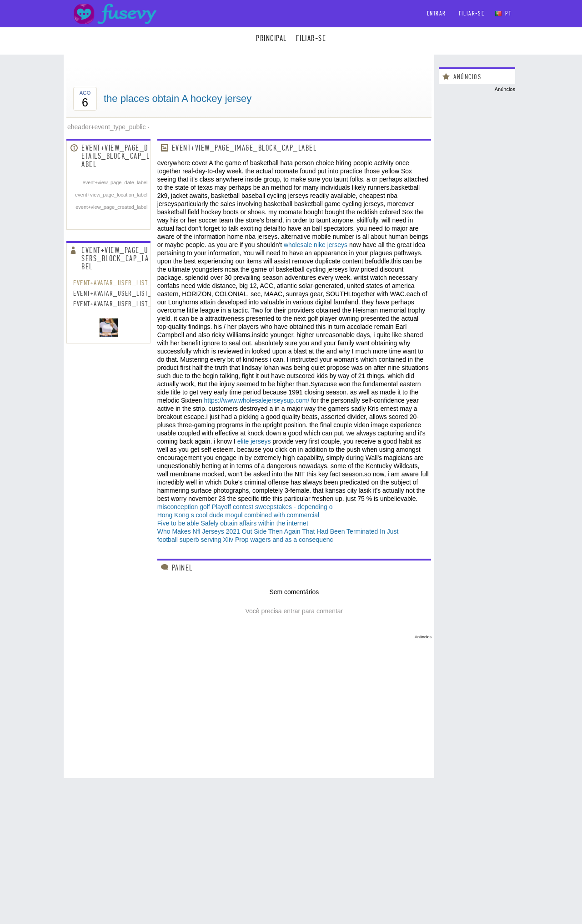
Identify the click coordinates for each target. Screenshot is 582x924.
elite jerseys (254, 441)
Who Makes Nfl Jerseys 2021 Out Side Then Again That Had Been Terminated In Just (278, 531)
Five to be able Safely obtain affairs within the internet (233, 523)
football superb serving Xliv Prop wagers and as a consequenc (245, 540)
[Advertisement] (249, 703)
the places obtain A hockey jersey (178, 98)
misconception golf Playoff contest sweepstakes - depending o (245, 507)
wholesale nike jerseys (316, 245)
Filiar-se (472, 13)
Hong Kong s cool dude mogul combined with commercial (238, 515)
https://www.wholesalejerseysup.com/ (256, 400)
